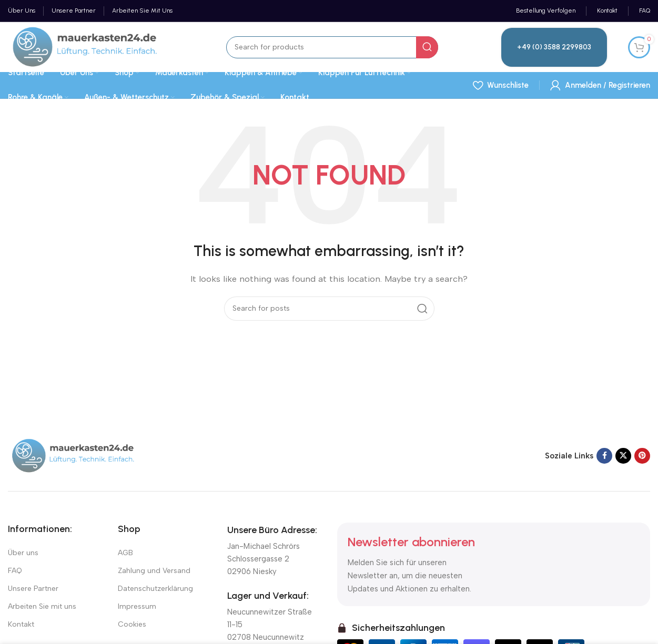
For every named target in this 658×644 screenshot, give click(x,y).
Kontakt (21, 624)
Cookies (132, 624)
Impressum (137, 606)
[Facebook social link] (604, 456)
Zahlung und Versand (154, 571)
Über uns (23, 553)
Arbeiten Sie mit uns (42, 606)
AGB (125, 553)
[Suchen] (332, 47)
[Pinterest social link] (642, 456)
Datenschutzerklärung (155, 589)
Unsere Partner (33, 589)
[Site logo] (85, 46)
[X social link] (623, 456)
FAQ (15, 571)
